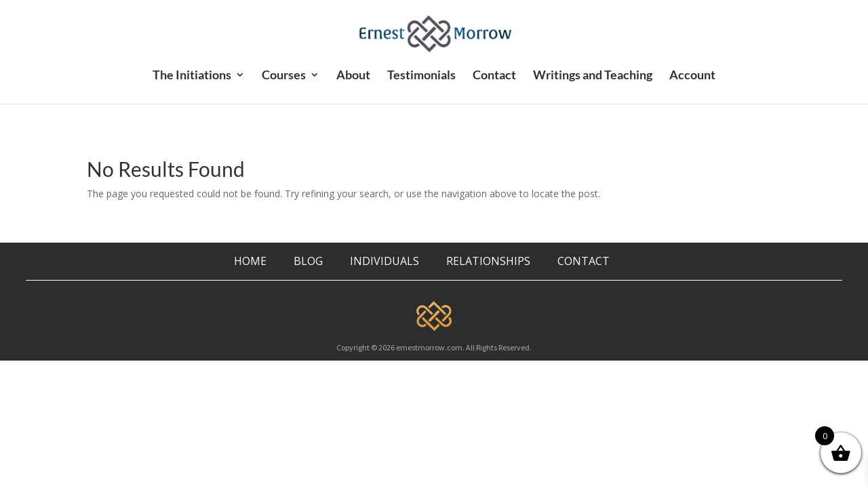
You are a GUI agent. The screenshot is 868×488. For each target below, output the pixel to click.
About (353, 76)
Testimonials (421, 76)
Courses (284, 76)
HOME (250, 261)
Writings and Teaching (593, 76)
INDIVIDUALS (384, 261)
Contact (494, 76)
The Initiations (192, 76)
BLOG (310, 261)
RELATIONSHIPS (488, 261)
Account (692, 76)
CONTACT (584, 261)
